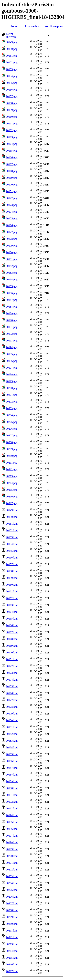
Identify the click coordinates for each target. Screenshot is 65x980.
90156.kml (12, 558)
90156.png (12, 90)
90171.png (12, 191)
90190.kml (12, 788)
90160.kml (12, 585)
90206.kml (12, 897)
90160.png (12, 117)
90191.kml (12, 795)
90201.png (12, 395)
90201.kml (12, 863)
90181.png (12, 259)
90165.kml (12, 619)
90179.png (12, 246)
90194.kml (12, 815)
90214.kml (12, 951)
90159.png (12, 110)
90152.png (12, 62)
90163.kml (12, 605)
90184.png (12, 280)
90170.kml (12, 653)
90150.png (12, 49)
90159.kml (12, 578)
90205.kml (12, 890)
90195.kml (12, 822)
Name (15, 26)
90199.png (12, 381)
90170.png (12, 185)
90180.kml (12, 720)
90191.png (12, 327)
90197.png (12, 368)
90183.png (12, 273)
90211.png (12, 463)
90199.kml (12, 849)
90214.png (12, 483)
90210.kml (12, 924)
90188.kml (12, 775)
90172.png (12, 198)
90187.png (12, 300)
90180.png (12, 252)
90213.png (12, 476)
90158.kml (12, 571)
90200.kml (12, 856)
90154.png (12, 76)
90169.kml (12, 646)
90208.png (12, 442)
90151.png (12, 56)
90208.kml (12, 910)
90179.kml (12, 714)
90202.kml (12, 870)
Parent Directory (11, 35)
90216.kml (12, 964)
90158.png (12, 103)
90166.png (12, 157)
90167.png (12, 164)
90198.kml (12, 842)
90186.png (12, 293)
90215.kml (12, 958)
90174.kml (12, 680)
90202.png (12, 402)
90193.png (12, 341)
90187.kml (12, 768)
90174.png (12, 212)
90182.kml (12, 734)
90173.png (12, 205)
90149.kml (12, 510)
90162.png (12, 130)
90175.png (12, 218)
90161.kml (12, 591)
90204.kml (12, 883)
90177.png (12, 232)
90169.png (12, 178)
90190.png (12, 320)
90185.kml (12, 754)
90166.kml (12, 625)
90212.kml (12, 937)
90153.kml (12, 537)
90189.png (12, 313)
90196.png (12, 361)
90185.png (12, 286)
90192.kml (12, 802)
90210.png (12, 456)
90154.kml (12, 544)
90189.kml (12, 781)
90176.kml (12, 693)
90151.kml (12, 524)
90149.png (12, 42)
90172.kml (12, 666)
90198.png (12, 374)
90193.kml (12, 808)
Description (56, 26)
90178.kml (12, 707)
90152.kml (12, 530)
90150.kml (12, 517)
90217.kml (12, 971)
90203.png (12, 408)
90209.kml (12, 917)
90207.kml (12, 903)
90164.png (12, 144)
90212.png (12, 469)
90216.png (12, 497)
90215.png (12, 490)
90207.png (12, 435)
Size (46, 26)
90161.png (12, 124)
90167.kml (12, 632)
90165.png (12, 151)
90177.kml (12, 700)
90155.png (12, 83)
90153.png (12, 69)
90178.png (12, 239)
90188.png (12, 307)
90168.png (12, 171)
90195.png (12, 354)
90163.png (12, 137)
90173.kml (12, 673)
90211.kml (12, 931)
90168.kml (12, 639)
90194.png (12, 347)
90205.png (12, 422)
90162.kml (12, 598)
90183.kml (12, 741)
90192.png (12, 334)
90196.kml (12, 829)
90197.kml (12, 836)
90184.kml (12, 747)
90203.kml (12, 876)
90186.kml (12, 761)
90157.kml (12, 564)
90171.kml (12, 659)
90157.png (12, 96)
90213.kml (12, 944)
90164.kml (12, 612)
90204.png (12, 415)
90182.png (12, 266)
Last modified (33, 26)
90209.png (12, 449)
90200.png (12, 388)
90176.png (12, 225)
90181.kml (12, 727)
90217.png (12, 503)
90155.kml (12, 551)
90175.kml (12, 686)
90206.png (12, 429)
